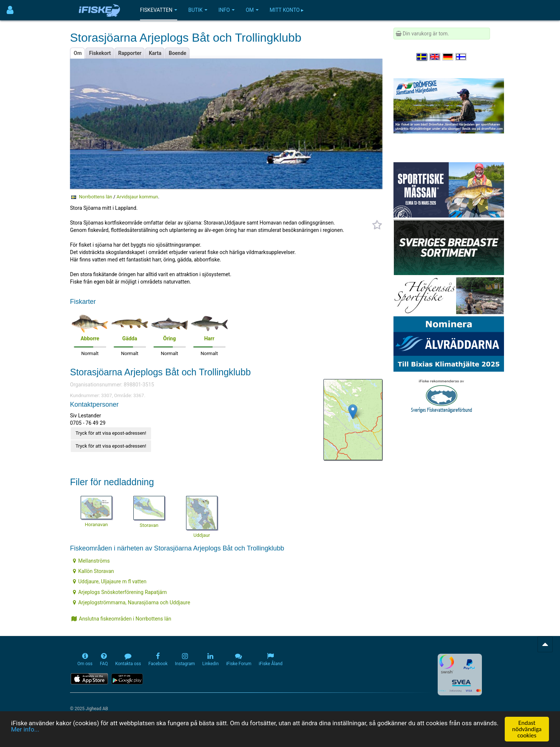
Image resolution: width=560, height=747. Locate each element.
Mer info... (25, 730)
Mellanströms (91, 561)
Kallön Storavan (93, 571)
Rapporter (130, 53)
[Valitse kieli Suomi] (461, 57)
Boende (178, 53)
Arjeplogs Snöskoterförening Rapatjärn (120, 592)
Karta (155, 53)
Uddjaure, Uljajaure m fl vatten (110, 581)
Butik (198, 10)
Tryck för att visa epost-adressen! (111, 433)
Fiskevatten (159, 10)
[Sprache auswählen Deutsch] (448, 57)
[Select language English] (435, 57)
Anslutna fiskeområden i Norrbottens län (121, 619)
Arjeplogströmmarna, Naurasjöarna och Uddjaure (132, 602)
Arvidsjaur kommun (137, 197)
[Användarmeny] (10, 10)
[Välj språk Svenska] (422, 57)
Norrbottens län (95, 197)
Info (227, 10)
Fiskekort (100, 53)
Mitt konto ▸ (287, 10)
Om (252, 10)
